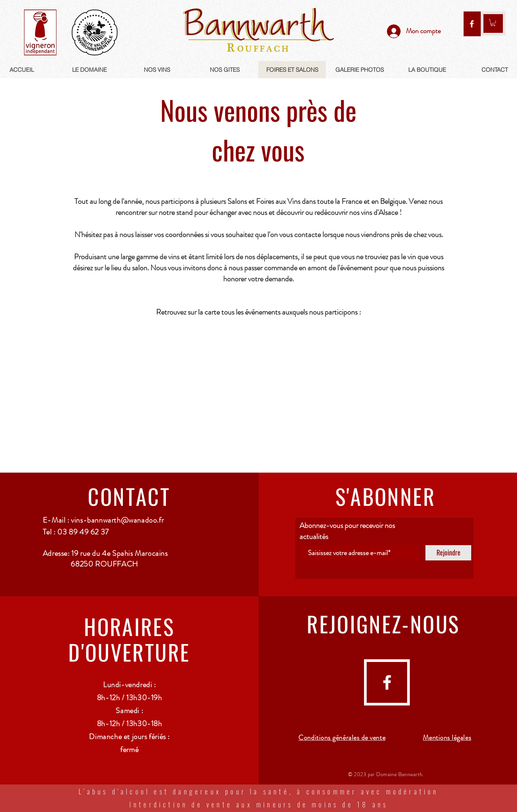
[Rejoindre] (448, 553)
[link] (493, 23)
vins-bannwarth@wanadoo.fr (117, 520)
